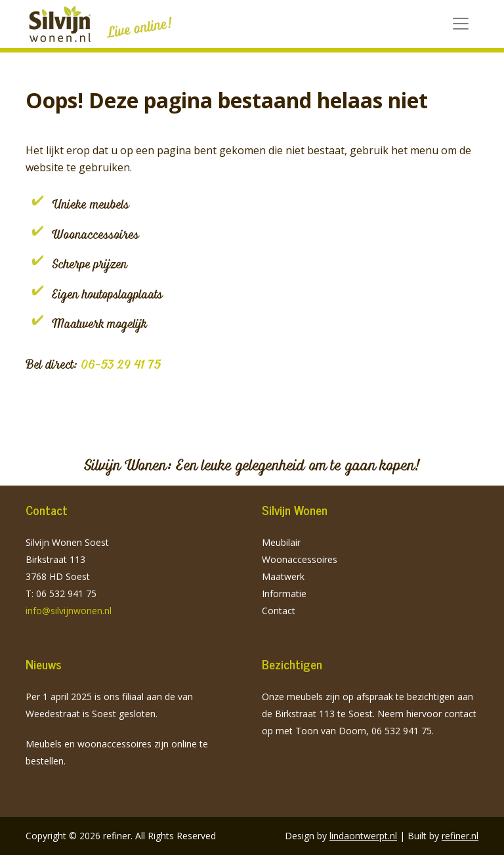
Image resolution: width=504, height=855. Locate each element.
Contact (279, 611)
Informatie (284, 594)
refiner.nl (460, 836)
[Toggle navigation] (461, 24)
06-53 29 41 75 (121, 364)
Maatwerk (283, 576)
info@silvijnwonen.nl (69, 611)
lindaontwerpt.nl (363, 836)
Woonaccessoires (300, 559)
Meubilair (281, 542)
